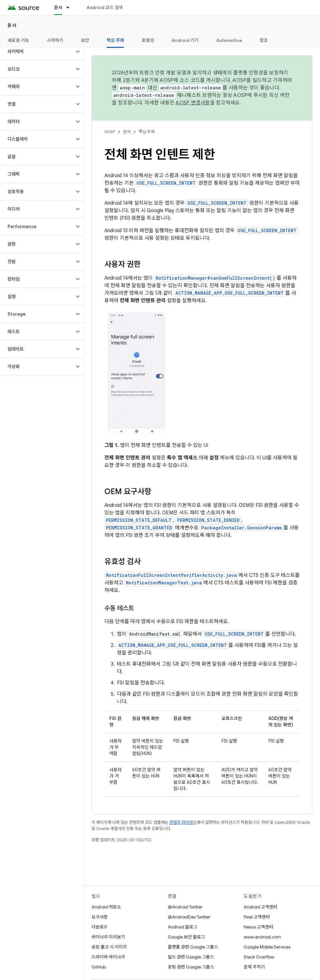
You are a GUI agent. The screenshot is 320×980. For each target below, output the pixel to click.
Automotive (229, 40)
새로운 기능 (18, 40)
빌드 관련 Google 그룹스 (191, 957)
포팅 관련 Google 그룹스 (191, 967)
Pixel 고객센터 (257, 917)
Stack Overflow (259, 957)
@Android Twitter (185, 907)
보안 (85, 40)
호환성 (148, 40)
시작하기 (55, 40)
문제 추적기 (254, 967)
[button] (37, 52)
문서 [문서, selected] (58, 7)
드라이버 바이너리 (108, 957)
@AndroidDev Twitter (189, 917)
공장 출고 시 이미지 (109, 947)
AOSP (110, 132)
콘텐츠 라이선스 (183, 822)
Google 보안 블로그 (186, 937)
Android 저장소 (106, 907)
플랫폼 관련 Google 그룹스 (193, 947)
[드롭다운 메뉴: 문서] (71, 7)
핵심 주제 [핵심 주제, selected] (115, 40)
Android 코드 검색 (105, 7)
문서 (12, 25)
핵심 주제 (147, 132)
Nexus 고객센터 (258, 927)
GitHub (99, 967)
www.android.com (262, 937)
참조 (264, 40)
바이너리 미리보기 (108, 937)
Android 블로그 (182, 927)
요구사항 (100, 917)
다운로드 (100, 927)
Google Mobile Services (267, 947)
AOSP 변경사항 (193, 103)
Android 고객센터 (260, 907)
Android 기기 (185, 40)
